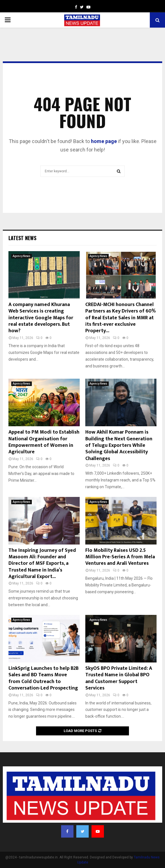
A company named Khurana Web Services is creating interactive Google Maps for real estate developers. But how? (41, 318)
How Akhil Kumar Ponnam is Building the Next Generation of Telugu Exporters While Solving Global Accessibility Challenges (119, 445)
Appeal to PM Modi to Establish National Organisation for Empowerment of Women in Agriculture (44, 442)
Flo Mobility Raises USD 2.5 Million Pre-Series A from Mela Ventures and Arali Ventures (120, 557)
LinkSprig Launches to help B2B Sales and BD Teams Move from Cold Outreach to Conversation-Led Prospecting (44, 678)
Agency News (22, 256)
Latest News (22, 238)
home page (104, 141)
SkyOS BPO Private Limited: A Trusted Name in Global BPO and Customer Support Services (119, 678)
